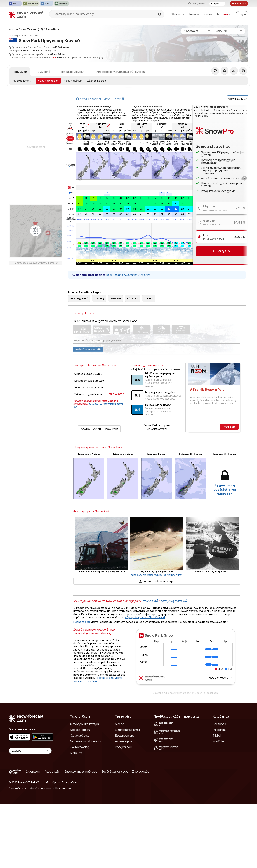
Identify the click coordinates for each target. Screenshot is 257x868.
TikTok (217, 736)
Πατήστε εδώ (82, 622)
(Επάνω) (23, 81)
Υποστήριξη (52, 771)
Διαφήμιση (33, 771)
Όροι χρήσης (16, 788)
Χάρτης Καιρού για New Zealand (145, 617)
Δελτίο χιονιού (79, 298)
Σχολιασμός (141, 771)
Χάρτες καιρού (97, 81)
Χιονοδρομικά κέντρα (84, 724)
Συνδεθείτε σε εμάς (115, 771)
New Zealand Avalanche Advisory (128, 275)
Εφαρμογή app (125, 736)
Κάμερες (133, 298)
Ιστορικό (116, 298)
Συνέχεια (222, 251)
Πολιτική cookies (65, 788)
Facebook (219, 724)
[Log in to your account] (242, 14)
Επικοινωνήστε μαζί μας (81, 771)
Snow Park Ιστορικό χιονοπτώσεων (157, 427)
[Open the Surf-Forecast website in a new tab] (15, 4)
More (71, 167)
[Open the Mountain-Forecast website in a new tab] (31, 4)
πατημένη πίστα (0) (174, 601)
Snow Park (52, 29)
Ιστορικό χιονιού (72, 72)
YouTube (219, 741)
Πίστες (149, 298)
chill (71, 209)
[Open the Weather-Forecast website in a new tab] (61, 4)
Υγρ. (71, 214)
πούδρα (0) (95, 404)
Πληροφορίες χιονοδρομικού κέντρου (120, 72)
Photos (208, 14)
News (194, 14)
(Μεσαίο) (48, 81)
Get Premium (239, 4)
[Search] (160, 14)
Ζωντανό (44, 72)
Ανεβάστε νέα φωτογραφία (157, 581)
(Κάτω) (73, 81)
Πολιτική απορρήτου (39, 788)
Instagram (219, 730)
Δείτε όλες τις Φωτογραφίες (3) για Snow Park (157, 575)
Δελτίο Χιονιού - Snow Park (99, 429)
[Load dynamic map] (36, 231)
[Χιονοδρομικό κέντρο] (229, 31)
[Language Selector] (217, 4)
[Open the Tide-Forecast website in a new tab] (46, 4)
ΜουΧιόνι (76, 753)
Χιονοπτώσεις (80, 736)
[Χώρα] (197, 31)
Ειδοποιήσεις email (127, 730)
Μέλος (120, 724)
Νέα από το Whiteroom (85, 741)
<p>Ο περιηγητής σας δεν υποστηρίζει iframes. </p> (186, 659)
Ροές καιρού (123, 747)
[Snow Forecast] (26, 14)
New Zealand (32, 29)
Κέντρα (13, 29)
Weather (178, 14)
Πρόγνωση (20, 72)
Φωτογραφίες (79, 747)
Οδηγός (99, 298)
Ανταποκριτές (125, 741)
